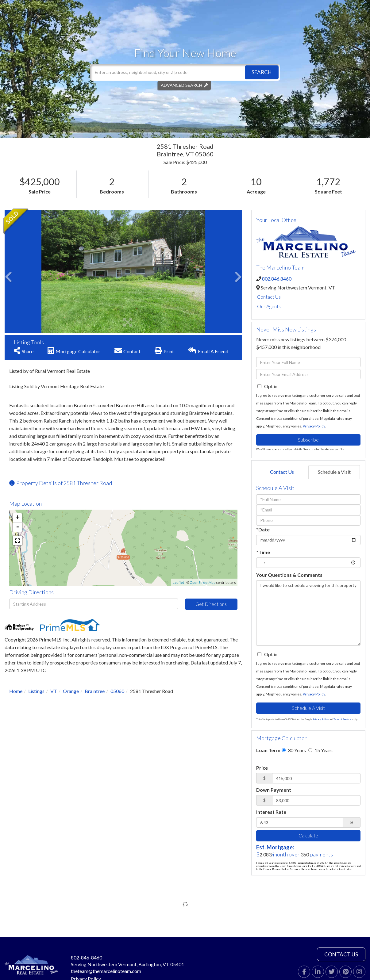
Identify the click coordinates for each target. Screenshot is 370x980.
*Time (263, 552)
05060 (117, 691)
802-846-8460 (87, 957)
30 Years (294, 750)
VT (54, 691)
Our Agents (269, 306)
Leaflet (178, 582)
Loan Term (268, 750)
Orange (71, 691)
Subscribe (308, 440)
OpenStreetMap (202, 582)
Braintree (95, 691)
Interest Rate (271, 812)
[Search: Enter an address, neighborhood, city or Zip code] (185, 72)
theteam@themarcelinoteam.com (106, 971)
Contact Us (269, 297)
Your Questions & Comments (289, 575)
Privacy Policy (314, 426)
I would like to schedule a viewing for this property (308, 613)
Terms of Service (342, 719)
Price (262, 768)
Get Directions (211, 604)
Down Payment (274, 790)
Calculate (308, 835)
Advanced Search (181, 85)
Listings (36, 691)
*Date (263, 529)
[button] (262, 72)
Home (16, 691)
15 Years (320, 750)
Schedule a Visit (334, 472)
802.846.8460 (277, 279)
